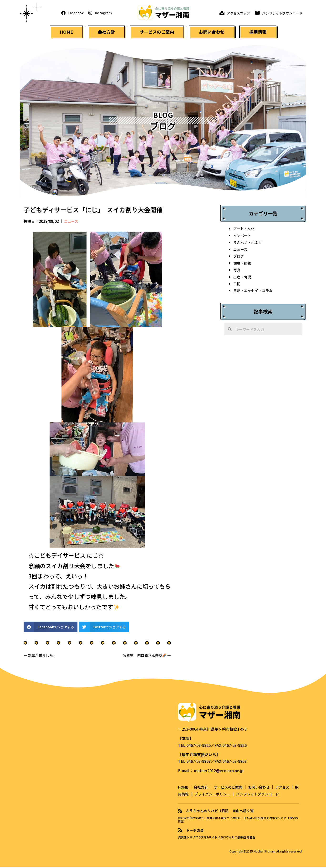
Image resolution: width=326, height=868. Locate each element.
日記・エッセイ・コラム (254, 292)
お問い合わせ (264, 789)
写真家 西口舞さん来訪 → (145, 657)
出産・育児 (243, 278)
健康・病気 (243, 265)
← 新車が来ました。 (41, 657)
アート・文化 (245, 230)
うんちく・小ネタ (249, 244)
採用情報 (190, 795)
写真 (237, 271)
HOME (184, 789)
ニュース (72, 223)
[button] (72, 14)
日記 (237, 285)
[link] (66, 33)
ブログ (239, 258)
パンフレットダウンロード (271, 795)
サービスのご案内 (231, 789)
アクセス (288, 789)
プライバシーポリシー (223, 795)
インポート (243, 237)
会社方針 (203, 789)
